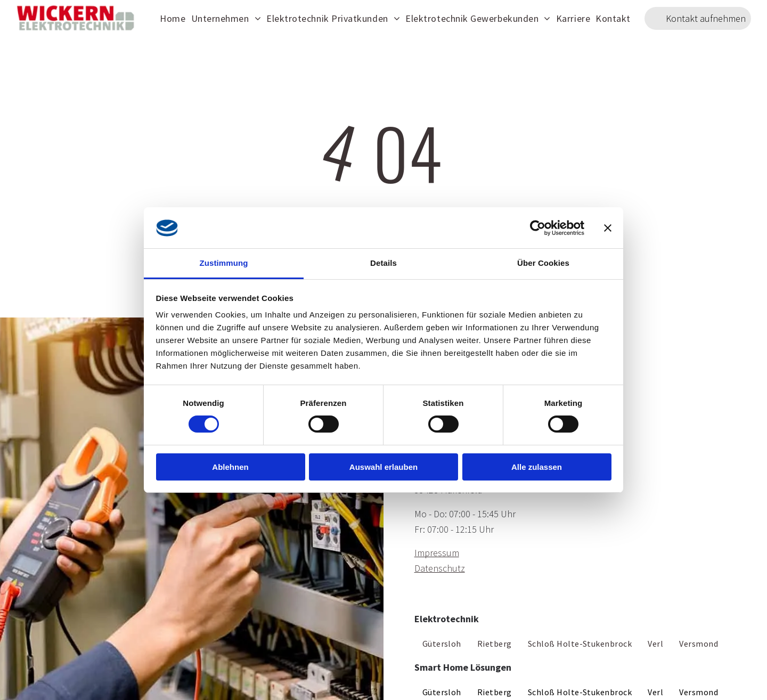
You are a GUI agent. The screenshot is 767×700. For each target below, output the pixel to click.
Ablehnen (230, 467)
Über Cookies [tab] (543, 263)
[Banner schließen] (608, 228)
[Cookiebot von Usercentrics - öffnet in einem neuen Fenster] (538, 228)
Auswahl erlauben (383, 467)
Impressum (437, 553)
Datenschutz (440, 568)
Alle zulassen (537, 467)
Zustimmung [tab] (224, 263)
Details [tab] (383, 263)
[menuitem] (173, 18)
